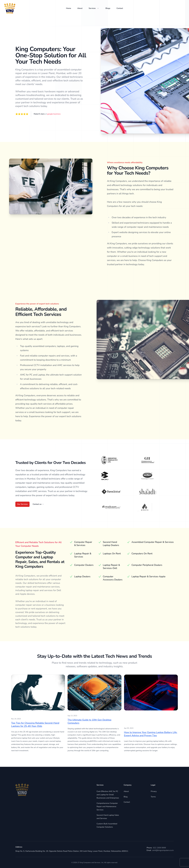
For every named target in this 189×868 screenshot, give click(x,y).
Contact (120, 8)
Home (68, 8)
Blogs (108, 8)
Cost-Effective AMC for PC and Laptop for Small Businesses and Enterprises (108, 795)
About (80, 8)
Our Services (22, 504)
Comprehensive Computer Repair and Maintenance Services (107, 807)
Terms (153, 797)
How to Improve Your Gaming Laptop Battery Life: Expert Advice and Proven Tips (151, 734)
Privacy (154, 791)
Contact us (38, 504)
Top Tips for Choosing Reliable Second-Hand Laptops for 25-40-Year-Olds (35, 725)
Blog (126, 797)
